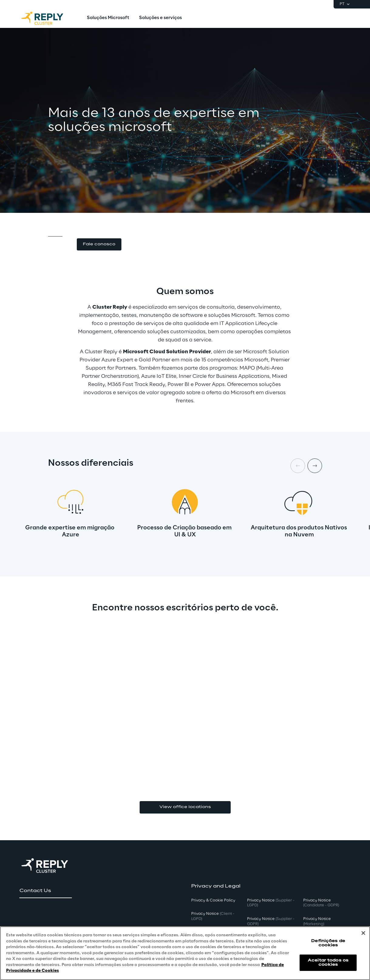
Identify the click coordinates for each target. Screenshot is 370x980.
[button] (99, 245)
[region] (185, 953)
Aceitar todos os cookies (328, 963)
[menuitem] (108, 18)
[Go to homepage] (48, 18)
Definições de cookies (328, 943)
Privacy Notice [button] (213, 916)
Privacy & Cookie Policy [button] (213, 900)
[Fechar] (363, 933)
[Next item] (315, 466)
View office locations (185, 807)
